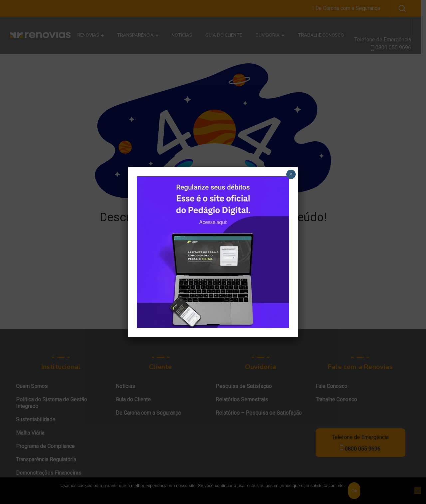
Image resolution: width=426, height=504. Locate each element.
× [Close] (291, 174)
